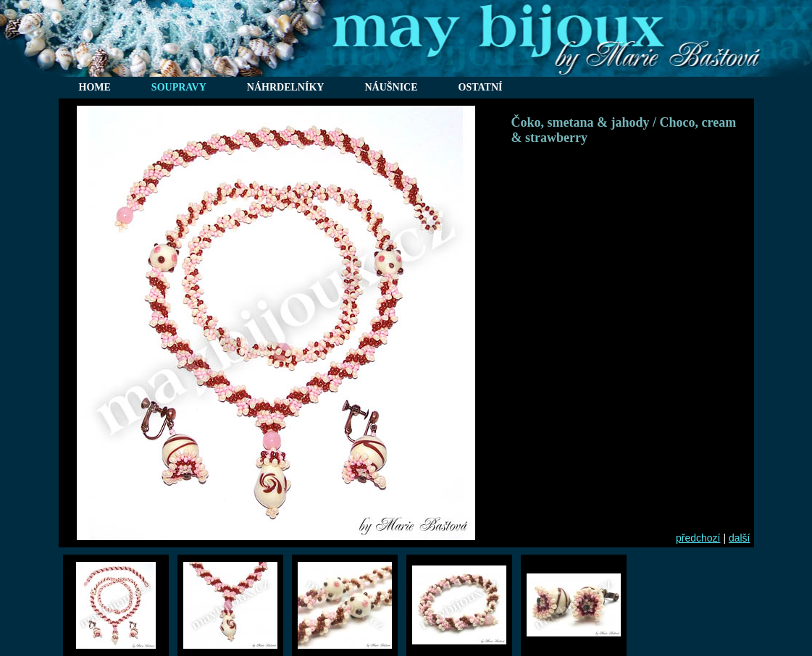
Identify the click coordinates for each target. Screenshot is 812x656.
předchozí (698, 538)
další (740, 538)
